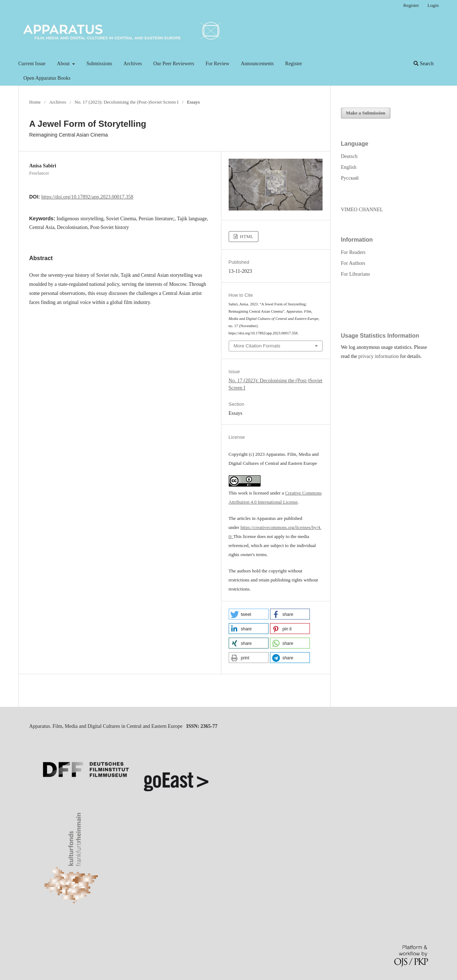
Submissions (99, 64)
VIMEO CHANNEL (362, 210)
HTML (246, 236)
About (64, 64)
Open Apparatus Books (47, 78)
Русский (350, 178)
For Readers (353, 252)
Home (35, 102)
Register (294, 64)
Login (433, 5)
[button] (249, 614)
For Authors (353, 263)
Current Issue (32, 64)
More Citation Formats (257, 346)
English (349, 167)
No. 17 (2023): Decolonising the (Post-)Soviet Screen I (127, 102)
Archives (133, 64)
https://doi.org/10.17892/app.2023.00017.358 (87, 197)
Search (424, 64)
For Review (217, 64)
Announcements (257, 64)
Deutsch (349, 156)
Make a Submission (366, 113)
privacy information (379, 356)
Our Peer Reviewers (174, 64)
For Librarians (356, 274)
